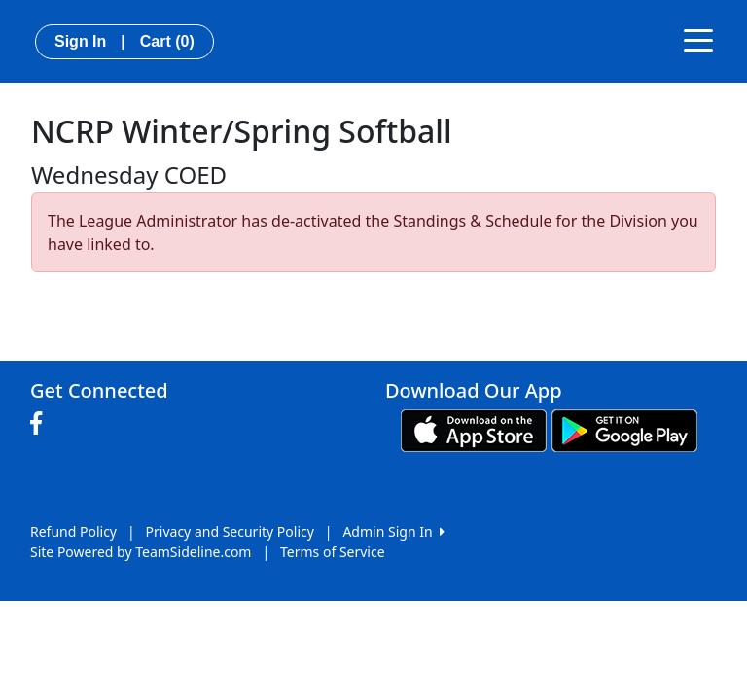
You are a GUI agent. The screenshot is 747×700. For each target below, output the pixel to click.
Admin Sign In (393, 531)
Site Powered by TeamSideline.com (141, 552)
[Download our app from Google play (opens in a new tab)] (624, 429)
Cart (167, 41)
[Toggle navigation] (698, 39)
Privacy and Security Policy (230, 531)
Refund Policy (73, 531)
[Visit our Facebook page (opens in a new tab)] (41, 424)
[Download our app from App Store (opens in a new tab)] (474, 429)
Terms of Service (333, 552)
